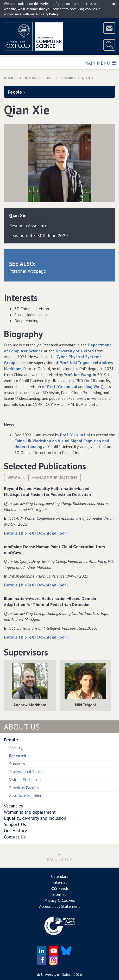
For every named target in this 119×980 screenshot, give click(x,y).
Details (11, 533)
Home (9, 78)
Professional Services (28, 771)
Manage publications (55, 477)
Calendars (60, 876)
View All (16, 477)
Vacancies (13, 806)
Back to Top (59, 857)
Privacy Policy (47, 14)
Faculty (16, 748)
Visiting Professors (25, 780)
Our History (15, 831)
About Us (28, 78)
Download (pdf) (52, 533)
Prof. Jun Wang (77, 375)
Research (68, 78)
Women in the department (30, 812)
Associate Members (26, 795)
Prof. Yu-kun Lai (62, 387)
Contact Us (15, 837)
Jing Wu (92, 387)
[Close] (114, 4)
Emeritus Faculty (24, 788)
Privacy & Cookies (60, 900)
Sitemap (59, 894)
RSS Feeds (60, 888)
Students (17, 764)
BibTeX (28, 533)
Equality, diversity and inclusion (35, 818)
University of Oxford (75, 351)
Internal (60, 882)
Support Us (15, 824)
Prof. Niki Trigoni (75, 363)
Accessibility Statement (60, 906)
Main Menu (100, 63)
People (48, 78)
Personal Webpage (27, 271)
